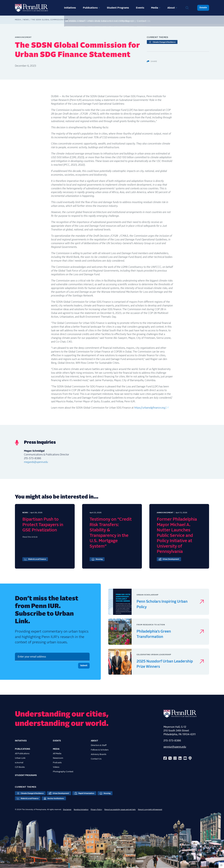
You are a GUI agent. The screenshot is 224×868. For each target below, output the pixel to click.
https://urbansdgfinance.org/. (150, 408)
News (26, 20)
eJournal (19, 763)
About (171, 8)
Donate (203, 8)
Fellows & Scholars (100, 750)
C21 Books (20, 767)
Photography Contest (63, 772)
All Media (57, 754)
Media (155, 8)
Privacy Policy (96, 810)
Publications (90, 8)
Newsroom (58, 758)
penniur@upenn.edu (175, 747)
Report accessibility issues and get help (120, 810)
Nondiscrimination (81, 810)
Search (187, 8)
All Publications (22, 754)
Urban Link (20, 758)
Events (140, 8)
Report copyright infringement (150, 810)
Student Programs (118, 8)
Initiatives (70, 8)
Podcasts (57, 763)
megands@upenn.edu (36, 462)
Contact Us (96, 759)
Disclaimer (67, 810)
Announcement (23, 37)
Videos (56, 767)
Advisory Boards (99, 754)
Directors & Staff (99, 745)
